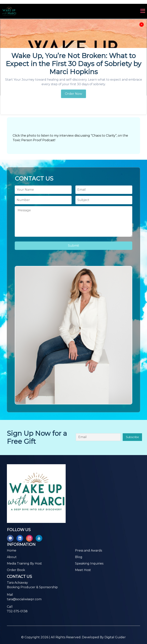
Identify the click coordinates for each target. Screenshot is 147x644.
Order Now (73, 94)
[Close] (142, 25)
